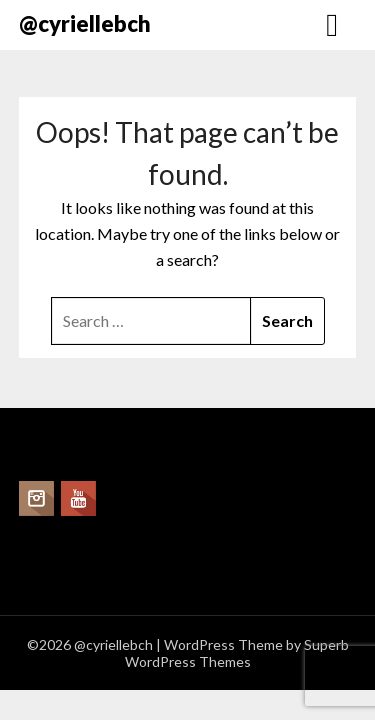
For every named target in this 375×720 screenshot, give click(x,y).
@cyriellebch (85, 23)
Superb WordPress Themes (237, 653)
